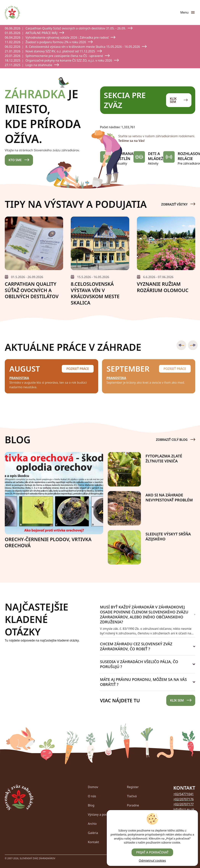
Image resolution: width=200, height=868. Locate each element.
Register (133, 787)
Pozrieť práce (78, 369)
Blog (91, 805)
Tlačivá (132, 796)
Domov (93, 787)
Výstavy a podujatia (102, 814)
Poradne (133, 805)
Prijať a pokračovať (152, 852)
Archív (92, 824)
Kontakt (94, 842)
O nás (92, 796)
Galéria (93, 833)
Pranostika (19, 378)
